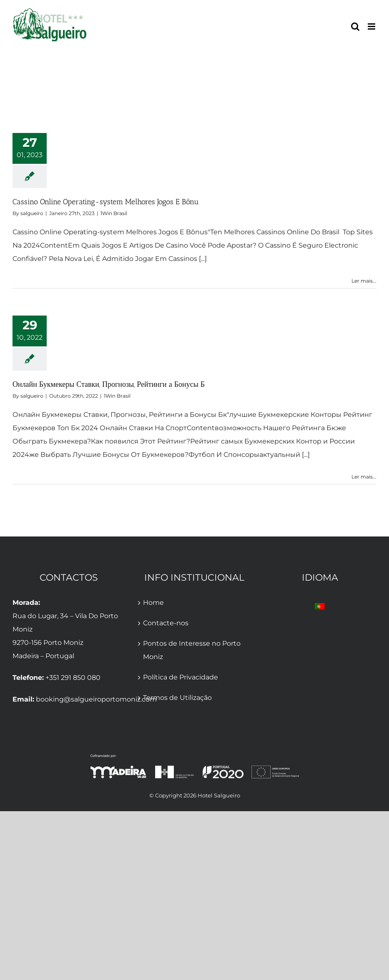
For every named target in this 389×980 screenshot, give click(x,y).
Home (153, 603)
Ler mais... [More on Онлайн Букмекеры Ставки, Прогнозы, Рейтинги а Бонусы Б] (364, 477)
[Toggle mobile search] (355, 26)
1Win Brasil (114, 213)
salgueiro (32, 213)
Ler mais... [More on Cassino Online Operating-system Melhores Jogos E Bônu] (364, 281)
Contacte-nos (166, 623)
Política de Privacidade (181, 677)
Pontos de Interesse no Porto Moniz (192, 650)
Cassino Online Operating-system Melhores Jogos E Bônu (106, 202)
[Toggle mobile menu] (372, 26)
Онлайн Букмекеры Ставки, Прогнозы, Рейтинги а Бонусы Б (109, 384)
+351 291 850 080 (73, 678)
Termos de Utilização (177, 698)
